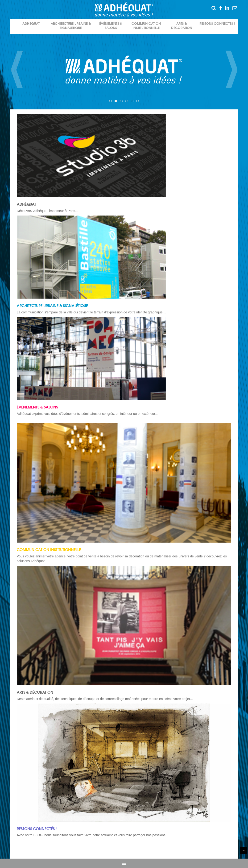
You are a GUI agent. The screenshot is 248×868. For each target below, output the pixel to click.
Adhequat (31, 24)
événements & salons (111, 26)
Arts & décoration (182, 26)
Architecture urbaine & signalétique (71, 26)
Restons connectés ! (217, 24)
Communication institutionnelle (146, 26)
